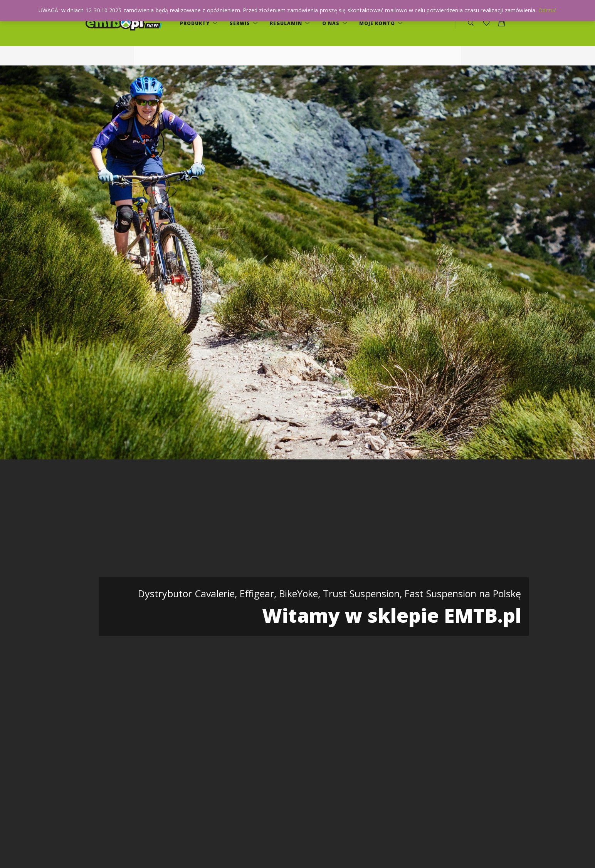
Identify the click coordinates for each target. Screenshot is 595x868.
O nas (332, 23)
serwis (241, 23)
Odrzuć (547, 10)
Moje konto (378, 23)
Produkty (196, 23)
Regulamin (287, 23)
